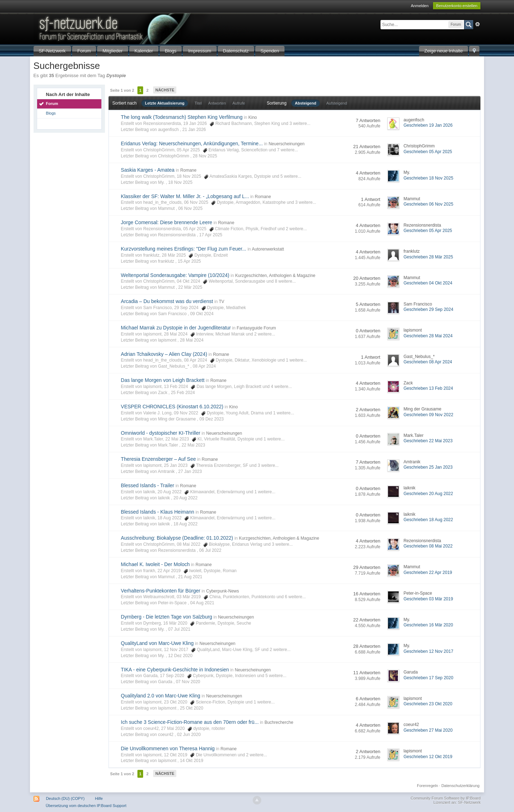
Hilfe (99, 798)
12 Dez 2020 (180, 656)
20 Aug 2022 (185, 498)
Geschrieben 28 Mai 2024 (428, 336)
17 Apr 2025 (211, 235)
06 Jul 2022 (210, 550)
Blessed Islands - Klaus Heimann (158, 512)
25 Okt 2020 (192, 708)
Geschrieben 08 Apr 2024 (428, 362)
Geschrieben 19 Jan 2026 (428, 125)
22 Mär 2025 (190, 287)
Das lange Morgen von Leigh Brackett (163, 380)
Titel (198, 103)
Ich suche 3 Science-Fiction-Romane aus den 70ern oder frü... (190, 722)
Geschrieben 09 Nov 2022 (428, 415)
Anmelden (420, 6)
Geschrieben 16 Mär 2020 (428, 625)
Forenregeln (427, 786)
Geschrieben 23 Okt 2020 (428, 704)
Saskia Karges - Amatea (148, 170)
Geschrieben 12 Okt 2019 (428, 757)
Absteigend (306, 103)
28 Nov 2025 (205, 156)
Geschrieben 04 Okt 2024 (428, 283)
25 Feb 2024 (183, 393)
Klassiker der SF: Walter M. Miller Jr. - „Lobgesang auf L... (185, 196)
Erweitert (478, 24)
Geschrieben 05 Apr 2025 (428, 152)
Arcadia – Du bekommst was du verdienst (167, 301)
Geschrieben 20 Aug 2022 (428, 494)
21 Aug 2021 (190, 577)
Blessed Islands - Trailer (148, 485)
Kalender (144, 51)
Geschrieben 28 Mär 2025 (428, 257)
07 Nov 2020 (188, 682)
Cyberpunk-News (222, 591)
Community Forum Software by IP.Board (445, 798)
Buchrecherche (279, 722)
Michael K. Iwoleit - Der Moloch (155, 564)
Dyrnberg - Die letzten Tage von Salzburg (167, 617)
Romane (188, 170)
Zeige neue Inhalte (444, 51)
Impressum (200, 51)
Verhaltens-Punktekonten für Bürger (161, 591)
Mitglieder (112, 51)
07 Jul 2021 (179, 629)
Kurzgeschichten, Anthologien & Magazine (275, 276)
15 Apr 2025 (189, 261)
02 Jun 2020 (189, 735)
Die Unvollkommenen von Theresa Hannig (168, 748)
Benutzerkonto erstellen (457, 6)
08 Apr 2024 (204, 366)
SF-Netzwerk (52, 51)
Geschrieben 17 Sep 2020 (428, 678)
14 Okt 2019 (192, 761)
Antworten (217, 103)
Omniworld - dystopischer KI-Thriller (161, 433)
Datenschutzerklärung (460, 786)
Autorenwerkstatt (268, 249)
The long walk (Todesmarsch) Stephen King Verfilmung (182, 117)
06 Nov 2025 (190, 208)
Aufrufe (239, 103)
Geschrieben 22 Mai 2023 (428, 441)
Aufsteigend (337, 103)
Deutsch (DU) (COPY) (65, 798)
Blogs (171, 51)
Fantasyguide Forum (256, 328)
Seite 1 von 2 (122, 90)
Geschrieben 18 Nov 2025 (428, 178)
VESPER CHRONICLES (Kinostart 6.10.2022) (172, 407)
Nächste (165, 90)
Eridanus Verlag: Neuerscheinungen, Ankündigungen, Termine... (192, 143)
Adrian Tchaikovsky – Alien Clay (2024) (164, 354)
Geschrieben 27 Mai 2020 (428, 730)
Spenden (270, 51)
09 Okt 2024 (202, 314)
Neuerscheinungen (286, 144)
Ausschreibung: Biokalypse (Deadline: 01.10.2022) (177, 538)
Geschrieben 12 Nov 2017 (428, 651)
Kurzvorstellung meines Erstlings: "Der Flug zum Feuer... (184, 249)
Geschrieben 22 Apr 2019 (428, 573)
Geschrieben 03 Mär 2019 (428, 599)
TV (221, 302)
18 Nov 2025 (180, 182)
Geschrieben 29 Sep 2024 (428, 309)
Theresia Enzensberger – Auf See (158, 459)
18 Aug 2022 (185, 524)
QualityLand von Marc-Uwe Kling (157, 643)
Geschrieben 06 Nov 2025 (428, 204)
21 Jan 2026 (194, 130)
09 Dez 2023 (212, 419)
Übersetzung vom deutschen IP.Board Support (86, 806)
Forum (84, 51)
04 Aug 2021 (202, 603)
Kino (253, 117)
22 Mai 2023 (193, 445)
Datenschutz (236, 51)
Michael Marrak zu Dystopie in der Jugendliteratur (176, 328)
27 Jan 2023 (190, 471)
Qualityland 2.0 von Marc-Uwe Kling (161, 696)
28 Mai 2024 (192, 340)
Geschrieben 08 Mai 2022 (428, 546)
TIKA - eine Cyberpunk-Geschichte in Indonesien (175, 670)
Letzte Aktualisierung (165, 103)
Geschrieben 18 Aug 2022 (428, 520)
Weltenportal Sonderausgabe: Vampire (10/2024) (175, 275)
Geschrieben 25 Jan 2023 (428, 467)
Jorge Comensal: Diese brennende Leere (167, 222)
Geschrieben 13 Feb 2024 (428, 388)
